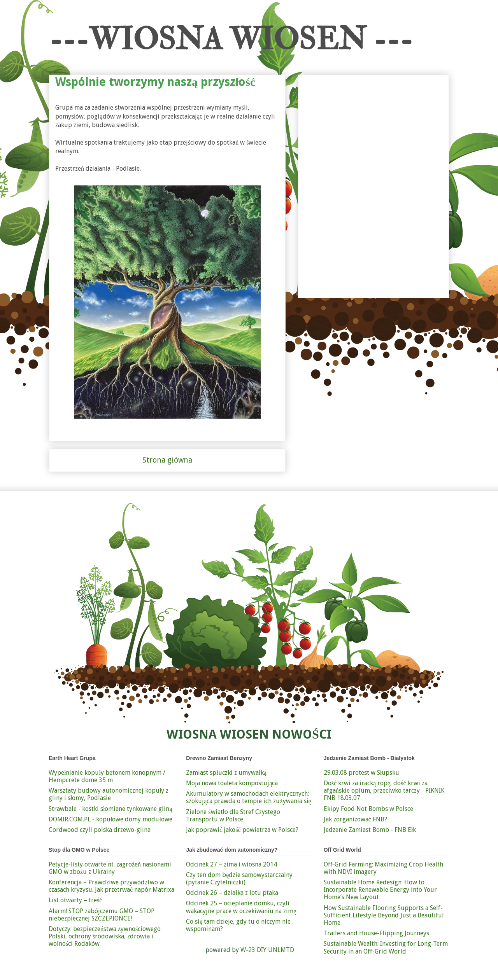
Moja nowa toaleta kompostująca (232, 783)
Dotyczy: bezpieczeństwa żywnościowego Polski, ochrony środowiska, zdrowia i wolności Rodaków (105, 936)
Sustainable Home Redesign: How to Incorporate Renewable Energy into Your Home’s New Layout (380, 890)
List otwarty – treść (75, 900)
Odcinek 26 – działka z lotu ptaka (232, 893)
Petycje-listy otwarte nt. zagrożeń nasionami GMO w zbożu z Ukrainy (110, 868)
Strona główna (167, 460)
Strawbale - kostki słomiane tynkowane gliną (110, 809)
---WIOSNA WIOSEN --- (231, 40)
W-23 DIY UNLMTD (267, 950)
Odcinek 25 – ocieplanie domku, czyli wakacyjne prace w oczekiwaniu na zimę (241, 907)
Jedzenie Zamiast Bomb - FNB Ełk (370, 830)
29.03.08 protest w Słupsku (361, 773)
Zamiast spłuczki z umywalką (226, 773)
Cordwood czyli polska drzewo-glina (100, 830)
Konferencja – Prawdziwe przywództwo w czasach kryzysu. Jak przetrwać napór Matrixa (111, 886)
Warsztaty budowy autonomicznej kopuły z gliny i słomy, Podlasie (109, 794)
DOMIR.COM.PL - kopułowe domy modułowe (110, 819)
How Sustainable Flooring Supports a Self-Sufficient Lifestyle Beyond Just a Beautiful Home (384, 915)
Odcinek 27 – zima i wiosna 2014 (231, 864)
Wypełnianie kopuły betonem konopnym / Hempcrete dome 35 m (107, 776)
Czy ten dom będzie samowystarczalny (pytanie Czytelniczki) (239, 879)
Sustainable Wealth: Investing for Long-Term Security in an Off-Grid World (386, 947)
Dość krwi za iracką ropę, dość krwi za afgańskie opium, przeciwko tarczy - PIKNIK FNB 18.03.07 (384, 790)
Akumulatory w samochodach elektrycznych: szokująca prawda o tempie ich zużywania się (248, 797)
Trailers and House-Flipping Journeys (376, 933)
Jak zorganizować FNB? (355, 819)
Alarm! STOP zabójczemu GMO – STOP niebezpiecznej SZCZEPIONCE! (102, 915)
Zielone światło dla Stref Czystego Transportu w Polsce (233, 816)
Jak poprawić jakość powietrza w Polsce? (242, 830)
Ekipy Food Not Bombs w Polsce (368, 809)
